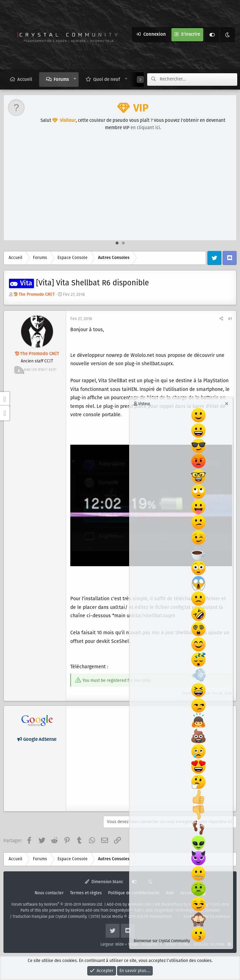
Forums (61, 80)
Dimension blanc (104, 882)
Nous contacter (49, 893)
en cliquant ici (145, 128)
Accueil (25, 80)
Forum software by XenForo (57, 905)
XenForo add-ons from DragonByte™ (102, 911)
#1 (230, 319)
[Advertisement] (120, 188)
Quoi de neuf (107, 80)
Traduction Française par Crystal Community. (50, 917)
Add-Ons (114, 905)
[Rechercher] (198, 79)
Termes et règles (86, 893)
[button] (75, 79)
